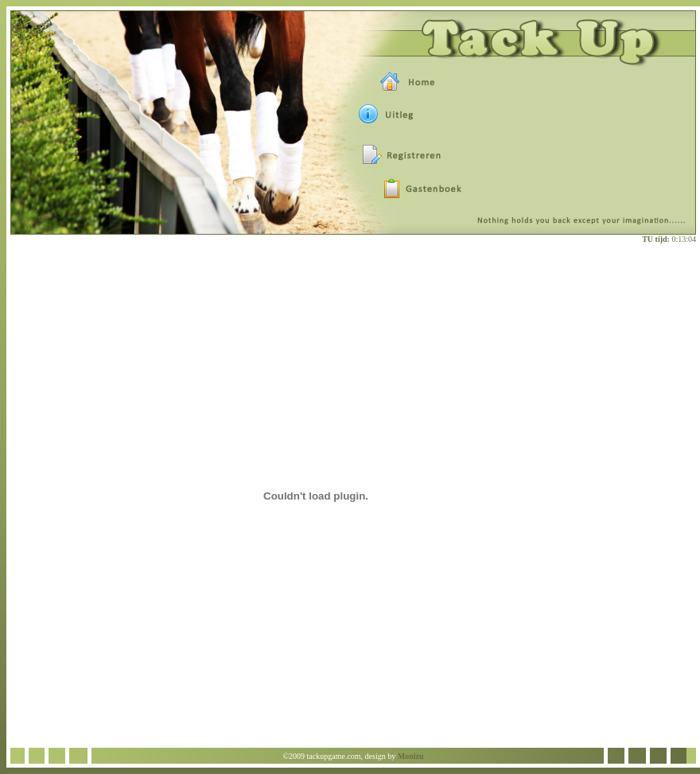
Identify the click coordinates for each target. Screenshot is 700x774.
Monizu (411, 756)
